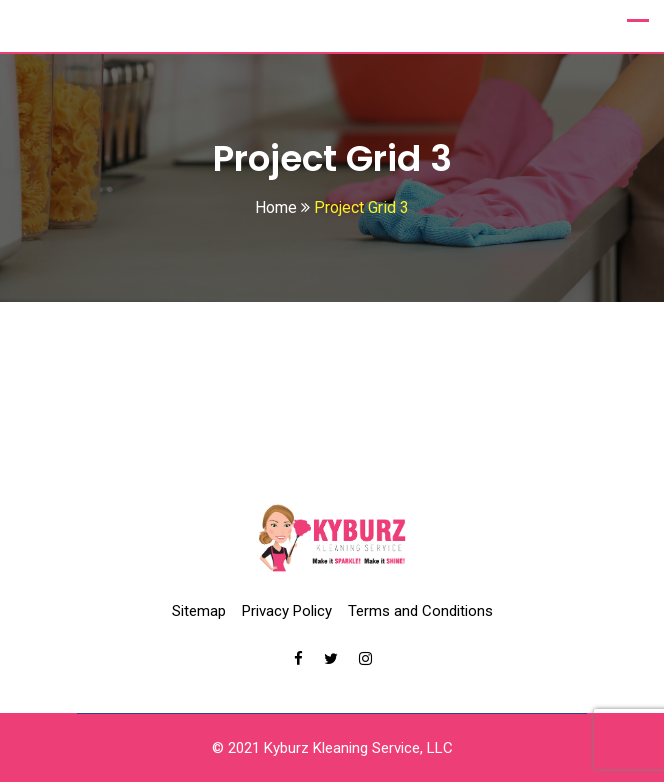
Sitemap (199, 612)
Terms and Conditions (420, 612)
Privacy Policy (287, 612)
